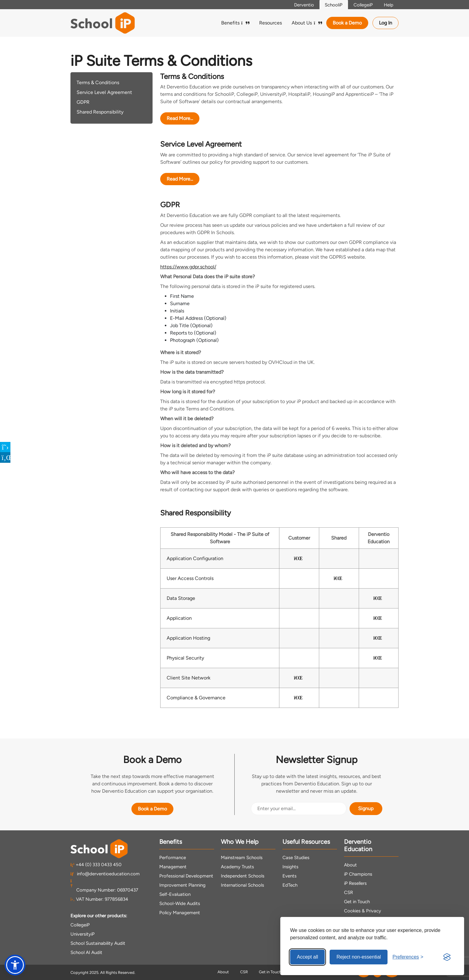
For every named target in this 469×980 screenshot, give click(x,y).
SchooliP (330, 5)
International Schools (242, 885)
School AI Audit (86, 952)
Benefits (235, 23)
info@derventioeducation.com (105, 874)
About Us (307, 23)
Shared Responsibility (100, 112)
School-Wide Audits (180, 903)
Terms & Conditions (98, 82)
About (350, 865)
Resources (270, 23)
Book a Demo (347, 23)
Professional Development (186, 876)
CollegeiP (361, 5)
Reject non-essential (359, 957)
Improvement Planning (182, 885)
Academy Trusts (237, 867)
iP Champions (358, 874)
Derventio (299, 5)
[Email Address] (299, 809)
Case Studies (296, 858)
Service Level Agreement (104, 92)
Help (388, 5)
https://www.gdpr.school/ (188, 267)
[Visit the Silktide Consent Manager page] (447, 957)
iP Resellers (355, 883)
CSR (348, 892)
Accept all (307, 957)
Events (289, 876)
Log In (386, 23)
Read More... (180, 118)
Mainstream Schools (242, 858)
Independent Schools (243, 876)
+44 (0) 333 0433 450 (96, 865)
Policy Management (180, 913)
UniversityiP (83, 934)
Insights (290, 867)
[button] (15, 965)
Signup (366, 808)
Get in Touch (357, 902)
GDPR (83, 102)
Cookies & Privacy (363, 911)
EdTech (290, 885)
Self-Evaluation (175, 894)
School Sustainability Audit (98, 943)
